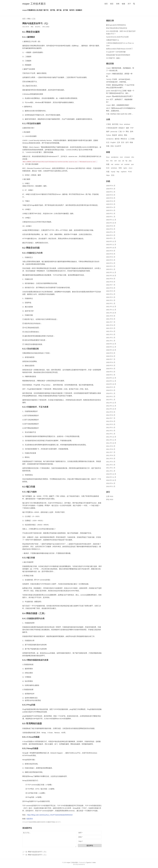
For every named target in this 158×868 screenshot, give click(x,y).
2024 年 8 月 (111, 226)
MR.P (108, 108)
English (113, 142)
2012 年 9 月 (111, 412)
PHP (132, 128)
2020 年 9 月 (111, 353)
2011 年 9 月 (111, 446)
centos (117, 164)
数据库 (115, 135)
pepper (109, 96)
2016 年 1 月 (111, 393)
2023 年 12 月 (111, 241)
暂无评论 (38, 27)
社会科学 (118, 146)
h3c (111, 161)
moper (108, 68)
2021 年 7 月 (111, 322)
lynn (108, 99)
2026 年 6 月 (111, 186)
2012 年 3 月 (111, 427)
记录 (118, 142)
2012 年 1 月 (111, 434)
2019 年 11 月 (111, 381)
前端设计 (122, 128)
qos (132, 164)
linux (121, 124)
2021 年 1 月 (111, 341)
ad (123, 161)
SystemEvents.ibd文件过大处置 (117, 37)
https (108, 175)
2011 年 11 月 (111, 440)
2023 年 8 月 (111, 254)
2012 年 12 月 (111, 403)
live (107, 161)
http (118, 172)
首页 (106, 4)
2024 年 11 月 (111, 220)
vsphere (124, 172)
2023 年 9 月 (111, 251)
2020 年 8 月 (111, 356)
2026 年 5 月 (111, 189)
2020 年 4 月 (111, 369)
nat (112, 164)
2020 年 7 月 (111, 359)
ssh (115, 161)
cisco (130, 168)
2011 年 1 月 (111, 471)
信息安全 (30, 819)
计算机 (109, 124)
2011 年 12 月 (111, 437)
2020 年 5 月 (111, 365)
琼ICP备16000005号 (79, 864)
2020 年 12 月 (111, 344)
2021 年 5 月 (111, 328)
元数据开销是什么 (113, 40)
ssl (122, 164)
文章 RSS (110, 496)
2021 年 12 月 (111, 307)
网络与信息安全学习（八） (38, 855)
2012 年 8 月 (111, 415)
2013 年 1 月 (111, 400)
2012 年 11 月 (111, 406)
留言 (112, 4)
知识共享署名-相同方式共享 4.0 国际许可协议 (42, 822)
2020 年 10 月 (111, 350)
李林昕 (109, 85)
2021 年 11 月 (111, 310)
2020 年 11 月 (111, 347)
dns (133, 157)
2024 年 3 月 (111, 235)
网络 (29, 19)
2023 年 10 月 (111, 248)
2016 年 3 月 (111, 390)
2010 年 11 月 (111, 477)
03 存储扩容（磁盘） (114, 58)
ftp (126, 161)
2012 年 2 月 (111, 431)
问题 (108, 172)
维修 (131, 142)
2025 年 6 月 (111, 201)
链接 (123, 4)
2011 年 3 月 (111, 465)
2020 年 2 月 (111, 375)
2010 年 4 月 (111, 483)
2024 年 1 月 (111, 238)
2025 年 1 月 (111, 217)
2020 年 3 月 (111, 372)
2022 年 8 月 (111, 282)
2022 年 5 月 (111, 291)
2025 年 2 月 (111, 213)
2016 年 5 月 (111, 387)
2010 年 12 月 (111, 474)
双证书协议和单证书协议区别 (117, 28)
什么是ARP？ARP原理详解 (116, 52)
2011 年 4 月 (111, 462)
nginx (125, 168)
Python (109, 135)
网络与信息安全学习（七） (36, 23)
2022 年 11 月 (111, 272)
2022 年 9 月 (111, 279)
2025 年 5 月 (111, 204)
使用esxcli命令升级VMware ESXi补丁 (120, 49)
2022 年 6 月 (111, 288)
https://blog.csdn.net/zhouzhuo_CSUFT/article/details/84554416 (50, 815)
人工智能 (131, 139)
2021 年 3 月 (111, 334)
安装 (120, 168)
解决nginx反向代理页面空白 (116, 25)
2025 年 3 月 (111, 210)
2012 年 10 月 (111, 409)
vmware (127, 157)
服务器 (117, 139)
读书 (127, 142)
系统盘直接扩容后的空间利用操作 (118, 55)
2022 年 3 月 (111, 297)
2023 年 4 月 (111, 263)
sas (119, 161)
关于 (129, 4)
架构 (132, 131)
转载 (108, 146)
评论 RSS (110, 499)
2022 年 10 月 (111, 276)
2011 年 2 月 (111, 468)
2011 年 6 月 (111, 455)
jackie (108, 91)
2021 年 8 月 (111, 319)
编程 (128, 128)
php (130, 161)
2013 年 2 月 (111, 396)
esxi (121, 157)
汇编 (120, 131)
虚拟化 (121, 135)
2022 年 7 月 (111, 285)
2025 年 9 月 (111, 195)
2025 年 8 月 (111, 198)
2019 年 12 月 (111, 378)
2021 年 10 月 (111, 313)
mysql (113, 172)
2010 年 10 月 (111, 480)
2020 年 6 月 (111, 362)
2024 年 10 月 (111, 223)
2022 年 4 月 (111, 294)
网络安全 (124, 139)
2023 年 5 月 (111, 260)
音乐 (123, 142)
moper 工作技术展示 (34, 4)
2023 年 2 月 (111, 269)
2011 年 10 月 (111, 443)
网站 (127, 131)
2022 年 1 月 (111, 303)
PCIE (130, 172)
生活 (108, 142)
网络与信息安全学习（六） (38, 852)
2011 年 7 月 (111, 452)
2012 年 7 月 (111, 418)
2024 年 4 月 (111, 232)
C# (124, 131)
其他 (112, 146)
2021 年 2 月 (111, 338)
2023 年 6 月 (111, 257)
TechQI (109, 79)
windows (127, 124)
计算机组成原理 (112, 128)
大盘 (108, 114)
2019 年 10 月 (111, 384)
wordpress (110, 139)
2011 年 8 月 (111, 449)
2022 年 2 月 (111, 300)
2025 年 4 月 (111, 207)
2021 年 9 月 (111, 316)
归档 (118, 4)
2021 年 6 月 (111, 325)
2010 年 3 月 (111, 486)
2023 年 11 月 (111, 245)
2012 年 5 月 (111, 424)
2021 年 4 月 (111, 331)
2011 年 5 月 (111, 458)
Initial (94, 863)
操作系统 (115, 124)
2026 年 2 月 (111, 192)
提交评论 (90, 845)
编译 (108, 131)
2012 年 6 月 (111, 421)
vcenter (127, 164)
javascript (114, 131)
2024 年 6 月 (111, 229)
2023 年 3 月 (111, 266)
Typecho (89, 863)
